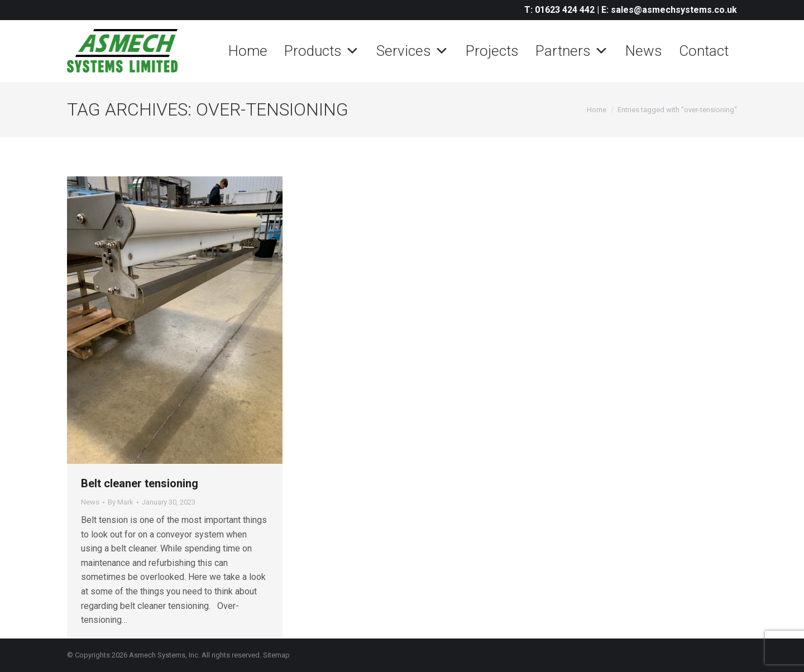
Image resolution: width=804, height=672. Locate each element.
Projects (492, 51)
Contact (704, 51)
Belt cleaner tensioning (140, 483)
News (644, 51)
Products (322, 51)
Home (248, 51)
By (121, 502)
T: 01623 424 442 (559, 10)
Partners (572, 51)
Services (413, 51)
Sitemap (276, 655)
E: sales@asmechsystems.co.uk (669, 10)
